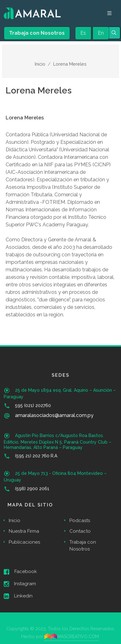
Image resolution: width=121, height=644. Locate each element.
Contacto (80, 531)
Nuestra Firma (24, 531)
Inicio (40, 64)
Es (83, 33)
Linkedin (18, 596)
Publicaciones (24, 542)
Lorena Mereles (70, 64)
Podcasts (80, 521)
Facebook (20, 572)
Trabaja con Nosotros (37, 33)
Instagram (20, 584)
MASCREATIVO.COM (72, 636)
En (101, 33)
